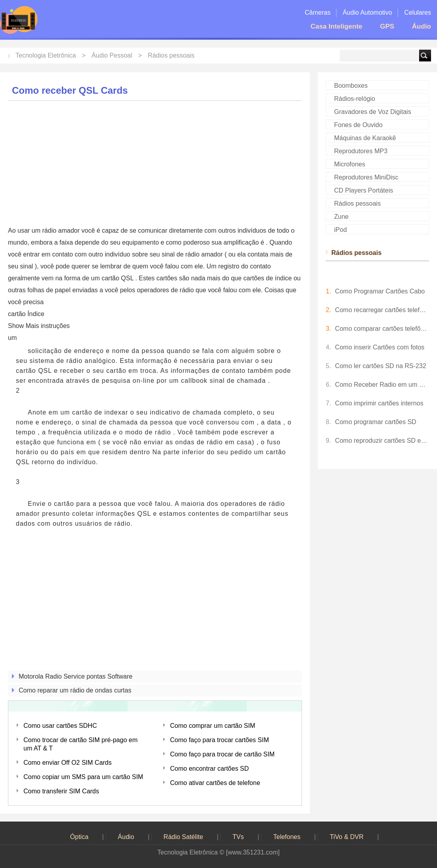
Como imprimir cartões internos (379, 403)
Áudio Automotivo (367, 13)
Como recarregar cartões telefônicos (382, 310)
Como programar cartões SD (376, 422)
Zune (341, 217)
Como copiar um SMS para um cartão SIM (83, 777)
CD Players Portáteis (364, 190)
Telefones (287, 837)
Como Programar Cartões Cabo (380, 291)
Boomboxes (351, 86)
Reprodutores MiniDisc (366, 177)
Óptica (79, 837)
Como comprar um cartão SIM (213, 726)
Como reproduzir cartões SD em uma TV (382, 441)
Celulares (418, 13)
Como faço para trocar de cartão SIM (222, 754)
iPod (340, 230)
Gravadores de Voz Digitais (373, 112)
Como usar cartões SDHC (60, 726)
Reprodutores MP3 (361, 151)
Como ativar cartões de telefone (215, 783)
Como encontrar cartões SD (209, 769)
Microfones (350, 164)
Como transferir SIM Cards (61, 791)
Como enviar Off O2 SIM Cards (68, 763)
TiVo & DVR (347, 837)
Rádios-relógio (355, 99)
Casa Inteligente (336, 26)
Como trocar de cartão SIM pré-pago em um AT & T (80, 744)
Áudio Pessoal (112, 55)
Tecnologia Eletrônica (46, 55)
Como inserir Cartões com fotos (380, 347)
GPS (387, 26)
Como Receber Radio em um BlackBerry (382, 385)
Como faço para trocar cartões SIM (219, 740)
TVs (238, 837)
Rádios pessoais (171, 55)
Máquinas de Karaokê (365, 138)
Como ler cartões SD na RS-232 (380, 366)
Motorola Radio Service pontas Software (75, 676)
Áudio (422, 26)
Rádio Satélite (184, 837)
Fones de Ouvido (358, 125)
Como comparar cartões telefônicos (382, 329)
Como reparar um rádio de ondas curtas (75, 690)
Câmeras (318, 13)
